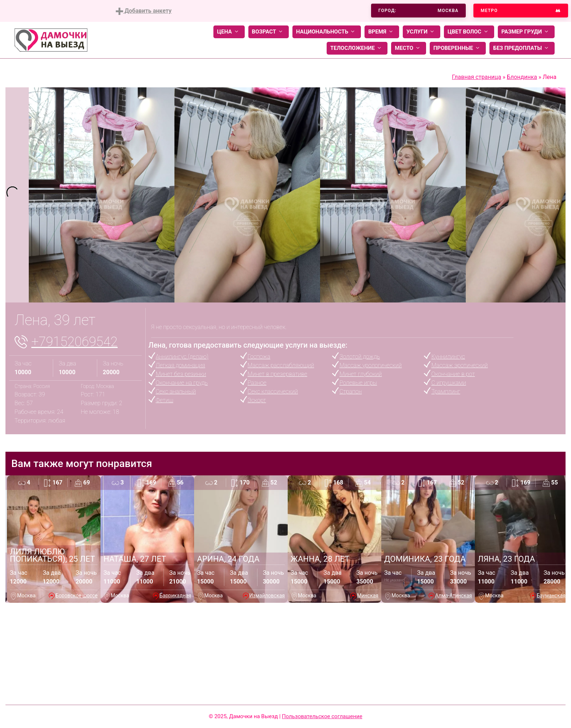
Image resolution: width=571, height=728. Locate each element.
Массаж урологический (371, 365)
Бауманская (551, 596)
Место (409, 48)
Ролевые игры (358, 383)
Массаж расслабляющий (281, 365)
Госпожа (259, 357)
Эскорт (257, 400)
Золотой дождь (360, 357)
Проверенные (458, 48)
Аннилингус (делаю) (182, 357)
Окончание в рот (453, 374)
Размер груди (526, 32)
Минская (368, 596)
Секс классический (273, 391)
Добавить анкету (144, 11)
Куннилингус (448, 357)
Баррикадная (175, 596)
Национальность (327, 32)
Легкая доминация (181, 365)
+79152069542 (74, 342)
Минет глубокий (361, 374)
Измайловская (267, 596)
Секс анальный (176, 391)
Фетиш (165, 400)
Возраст (269, 32)
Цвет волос (469, 32)
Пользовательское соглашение (322, 716)
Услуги (422, 32)
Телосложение (357, 48)
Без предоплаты (522, 48)
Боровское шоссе (76, 596)
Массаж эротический (459, 365)
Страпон (351, 391)
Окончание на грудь (182, 383)
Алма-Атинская (454, 596)
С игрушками (448, 383)
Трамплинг (446, 391)
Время (382, 32)
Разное (257, 383)
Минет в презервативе (277, 374)
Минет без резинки (181, 374)
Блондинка (522, 77)
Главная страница (477, 77)
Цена (229, 32)
